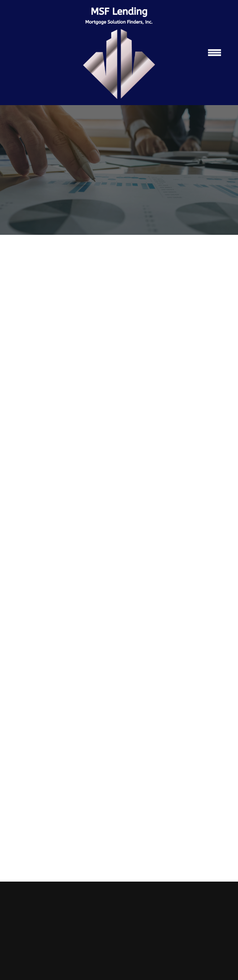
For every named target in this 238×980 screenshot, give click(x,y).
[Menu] (215, 53)
